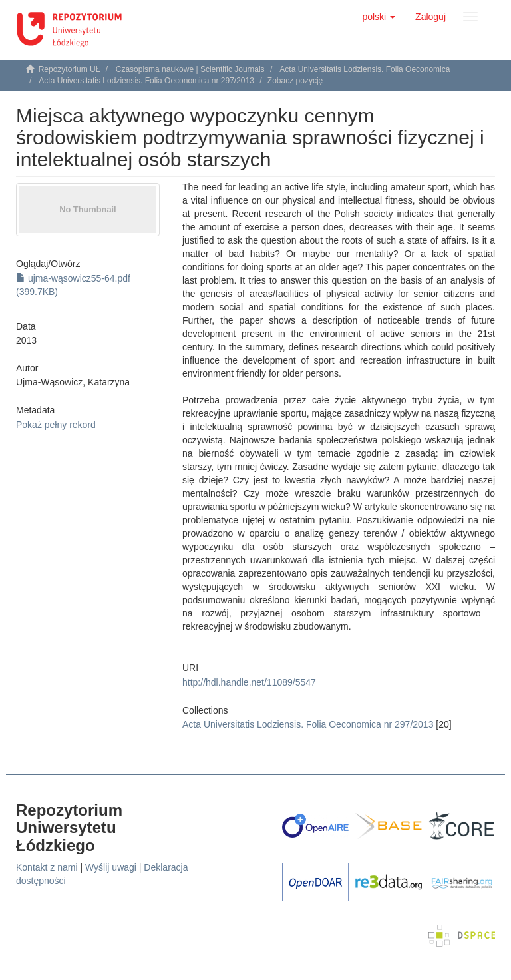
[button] (379, 17)
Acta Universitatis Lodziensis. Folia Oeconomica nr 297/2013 (146, 81)
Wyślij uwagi (111, 867)
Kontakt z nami (47, 867)
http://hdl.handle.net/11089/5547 (249, 682)
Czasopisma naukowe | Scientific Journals (190, 69)
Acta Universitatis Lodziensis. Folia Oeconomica (365, 69)
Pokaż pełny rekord (56, 425)
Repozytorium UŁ (70, 69)
